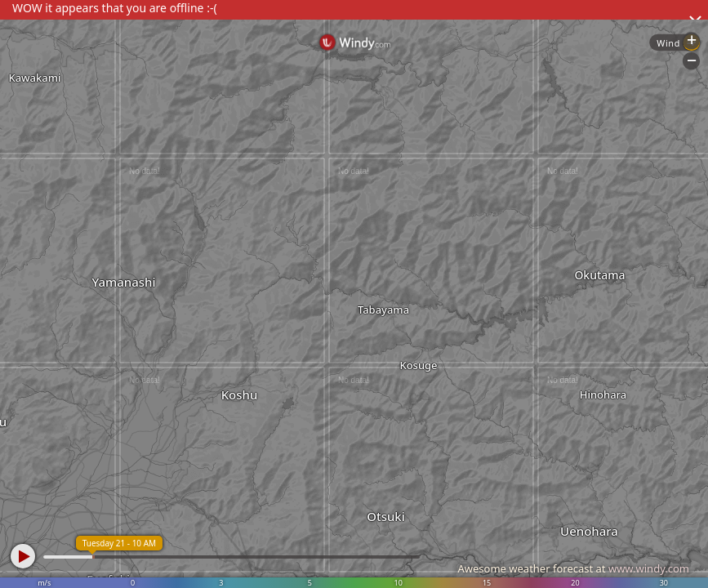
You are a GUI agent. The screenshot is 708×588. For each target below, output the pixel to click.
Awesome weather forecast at (573, 568)
